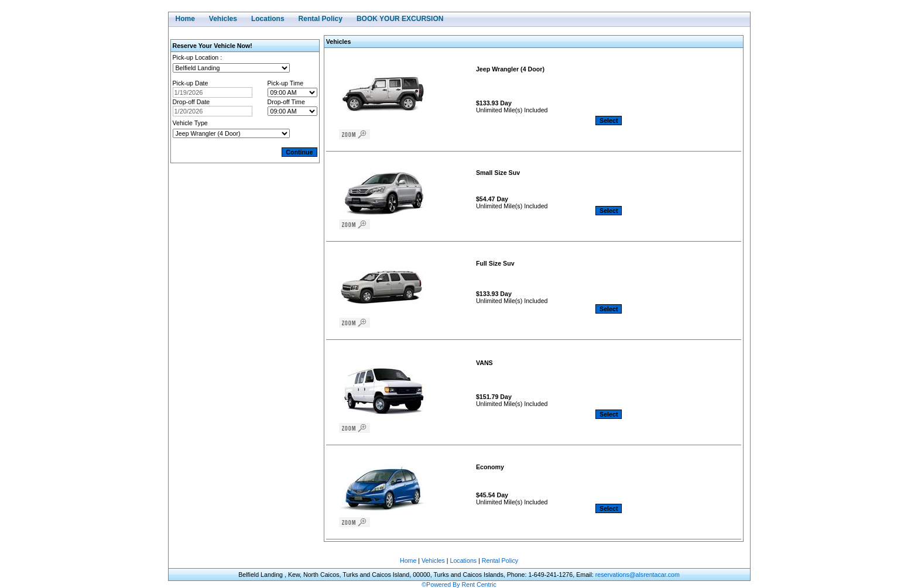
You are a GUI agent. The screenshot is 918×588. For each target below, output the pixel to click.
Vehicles (433, 561)
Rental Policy (500, 561)
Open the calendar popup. (260, 92)
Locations (464, 561)
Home (408, 561)
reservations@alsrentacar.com (638, 575)
